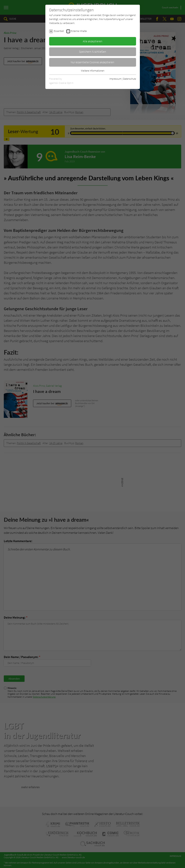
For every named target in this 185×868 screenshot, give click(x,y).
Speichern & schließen (93, 52)
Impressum (115, 79)
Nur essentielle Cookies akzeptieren (92, 62)
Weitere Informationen (93, 71)
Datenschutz (130, 79)
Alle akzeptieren (93, 41)
